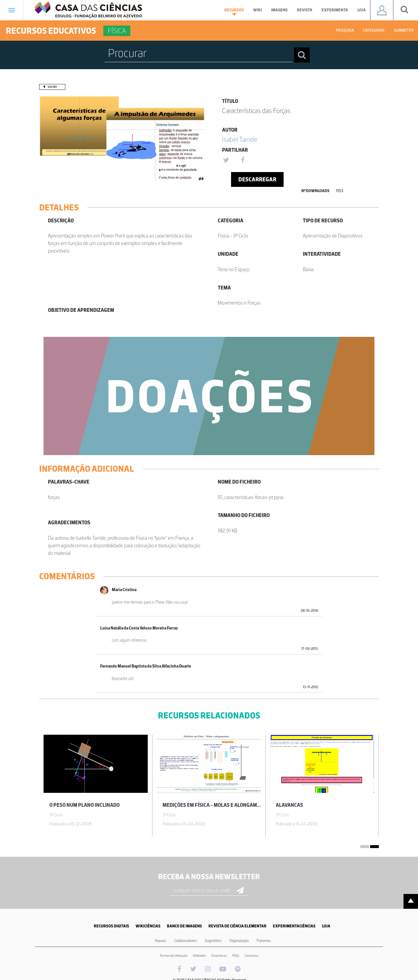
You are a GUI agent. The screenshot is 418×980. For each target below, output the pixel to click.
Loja (362, 10)
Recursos (234, 12)
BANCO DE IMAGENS (184, 926)
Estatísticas (219, 956)
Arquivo (161, 941)
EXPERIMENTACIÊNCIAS (294, 926)
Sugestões (213, 941)
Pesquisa (345, 30)
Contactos (251, 956)
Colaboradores (185, 941)
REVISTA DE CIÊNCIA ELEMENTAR (237, 926)
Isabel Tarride (240, 139)
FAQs (236, 956)
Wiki (257, 10)
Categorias (374, 30)
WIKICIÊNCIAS (148, 926)
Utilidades (199, 956)
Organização (239, 941)
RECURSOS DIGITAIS (111, 926)
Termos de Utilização (174, 956)
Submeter (404, 30)
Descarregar (257, 179)
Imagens (279, 10)
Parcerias (264, 941)
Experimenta (335, 10)
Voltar (52, 87)
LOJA (326, 926)
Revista (305, 10)
